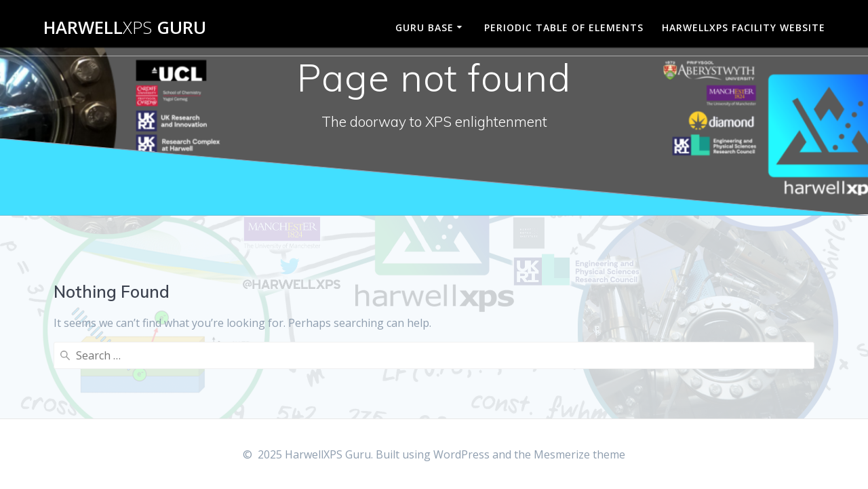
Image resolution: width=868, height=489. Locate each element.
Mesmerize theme (579, 454)
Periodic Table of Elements (564, 27)
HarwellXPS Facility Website (744, 27)
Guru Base (425, 27)
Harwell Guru (125, 28)
